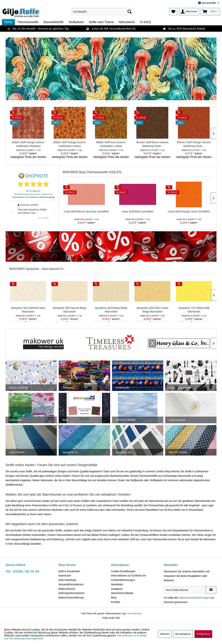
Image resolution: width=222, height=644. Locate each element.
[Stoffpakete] (76, 22)
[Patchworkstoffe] (28, 22)
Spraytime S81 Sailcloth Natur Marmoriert (28, 310)
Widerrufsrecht (67, 589)
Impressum (65, 576)
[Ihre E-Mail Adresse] (185, 590)
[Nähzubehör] (127, 22)
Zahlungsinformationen (71, 593)
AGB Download (67, 580)
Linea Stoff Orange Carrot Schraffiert (189, 212)
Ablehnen (165, 634)
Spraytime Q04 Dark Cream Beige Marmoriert (153, 310)
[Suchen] (130, 12)
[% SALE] (146, 22)
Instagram (117, 589)
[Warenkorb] (210, 12)
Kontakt (115, 602)
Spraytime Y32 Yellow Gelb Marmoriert (194, 310)
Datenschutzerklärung (71, 597)
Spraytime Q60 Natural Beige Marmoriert (70, 310)
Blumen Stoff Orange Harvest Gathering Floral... (194, 144)
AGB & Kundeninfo (69, 571)
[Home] (8, 22)
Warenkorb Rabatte (122, 593)
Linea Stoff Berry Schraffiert (138, 212)
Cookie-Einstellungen (123, 571)
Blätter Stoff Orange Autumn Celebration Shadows (28, 144)
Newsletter (117, 584)
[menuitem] (102, 12)
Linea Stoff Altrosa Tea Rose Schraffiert (86, 212)
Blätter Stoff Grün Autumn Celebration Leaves (111, 144)
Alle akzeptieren (183, 634)
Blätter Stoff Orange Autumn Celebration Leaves (70, 144)
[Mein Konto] (189, 12)
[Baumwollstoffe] (54, 22)
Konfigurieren (203, 634)
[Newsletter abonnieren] (211, 590)
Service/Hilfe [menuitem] (207, 3)
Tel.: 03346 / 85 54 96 (22, 571)
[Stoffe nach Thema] (101, 22)
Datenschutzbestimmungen (194, 598)
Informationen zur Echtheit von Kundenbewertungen (129, 578)
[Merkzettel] (173, 12)
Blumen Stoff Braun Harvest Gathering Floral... (152, 144)
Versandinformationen (71, 584)
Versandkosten (134, 614)
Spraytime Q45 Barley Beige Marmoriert (111, 310)
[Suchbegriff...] (102, 12)
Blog (114, 597)
